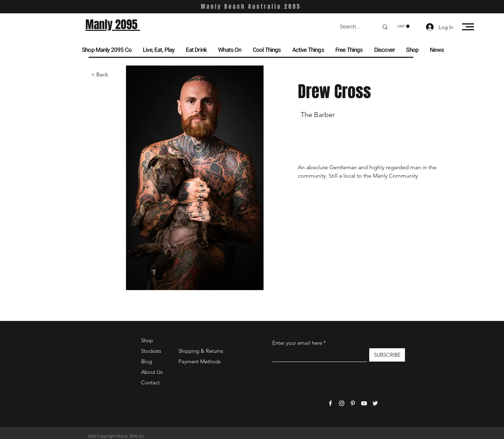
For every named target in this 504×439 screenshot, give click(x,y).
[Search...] (354, 27)
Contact (150, 382)
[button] (403, 26)
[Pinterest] (353, 403)
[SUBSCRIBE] (387, 355)
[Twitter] (375, 403)
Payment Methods (200, 361)
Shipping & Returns (201, 351)
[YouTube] (364, 403)
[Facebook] (330, 403)
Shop (147, 340)
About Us (152, 372)
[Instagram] (342, 403)
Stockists (151, 351)
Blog (146, 361)
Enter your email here (297, 343)
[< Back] (105, 75)
